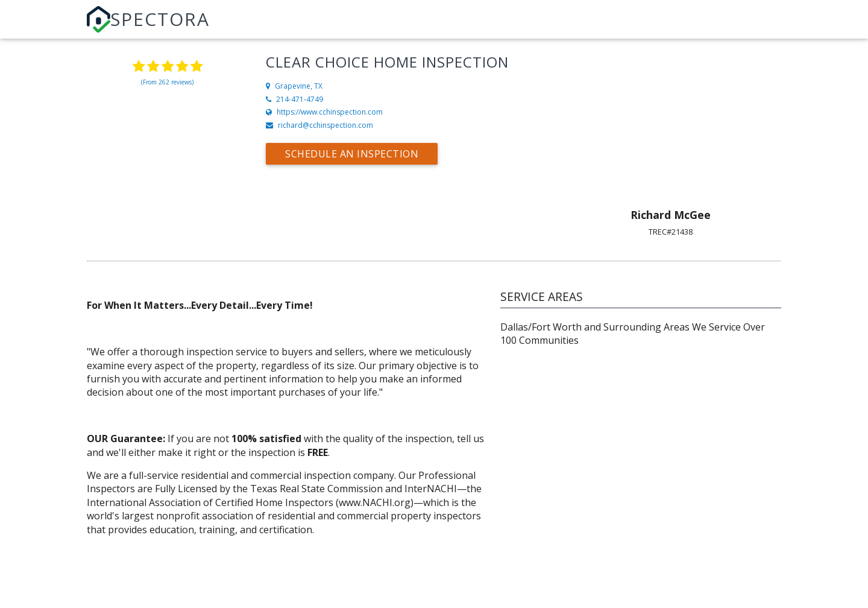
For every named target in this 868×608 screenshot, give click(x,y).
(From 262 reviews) (167, 82)
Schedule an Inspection (352, 154)
